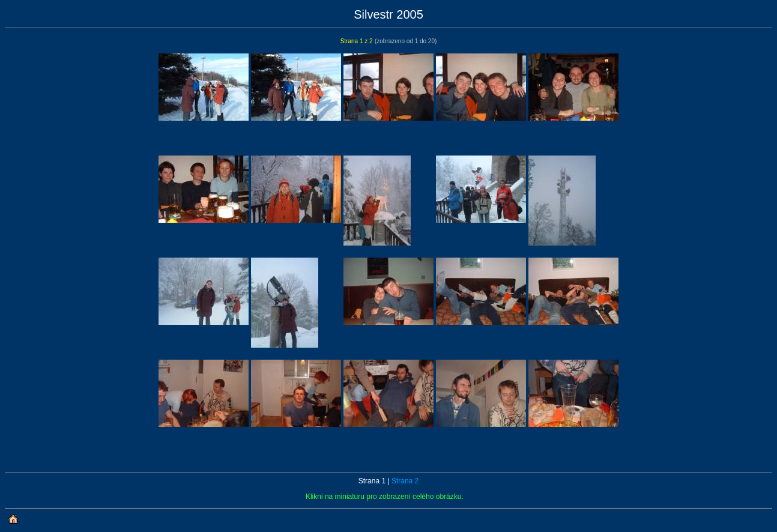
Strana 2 (405, 481)
